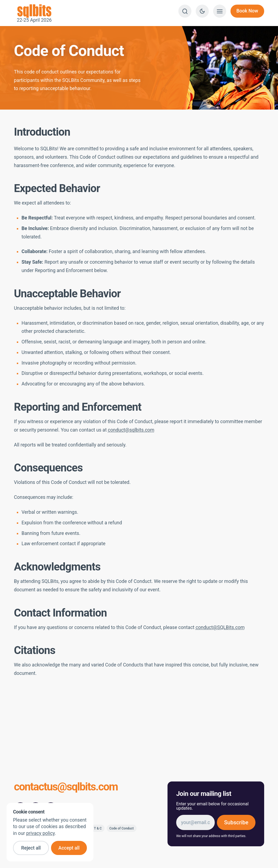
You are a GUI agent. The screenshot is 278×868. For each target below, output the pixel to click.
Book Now (247, 11)
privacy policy (40, 833)
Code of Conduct (122, 828)
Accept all (69, 848)
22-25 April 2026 (34, 11)
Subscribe (236, 822)
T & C (98, 828)
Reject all (31, 848)
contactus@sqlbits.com (66, 787)
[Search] (185, 11)
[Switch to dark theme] (202, 11)
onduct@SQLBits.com (222, 627)
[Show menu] (220, 11)
